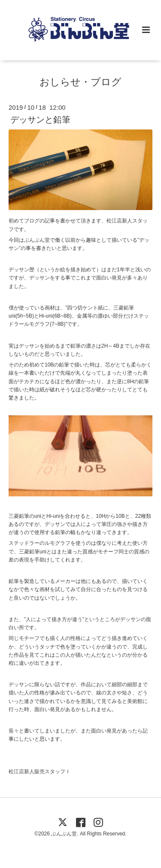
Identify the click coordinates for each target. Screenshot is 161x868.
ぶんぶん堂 (64, 834)
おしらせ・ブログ (80, 82)
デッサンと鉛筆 (40, 120)
